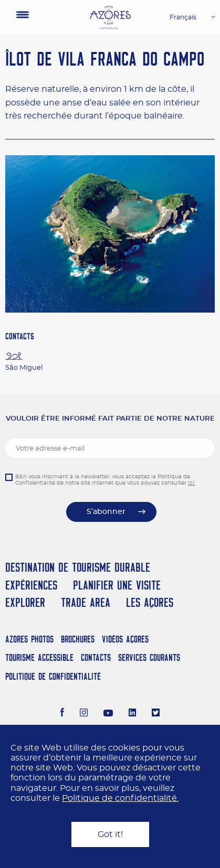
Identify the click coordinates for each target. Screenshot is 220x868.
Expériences (31, 585)
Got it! (110, 834)
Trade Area (86, 602)
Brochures (78, 639)
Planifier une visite (117, 585)
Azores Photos (29, 639)
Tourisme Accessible (39, 657)
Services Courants (149, 657)
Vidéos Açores (125, 639)
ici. (192, 483)
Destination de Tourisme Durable (78, 567)
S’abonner (106, 512)
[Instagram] (84, 714)
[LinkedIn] (133, 714)
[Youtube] (108, 714)
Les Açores (150, 602)
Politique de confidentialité (53, 676)
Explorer (25, 602)
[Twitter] (156, 714)
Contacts (96, 657)
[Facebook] (62, 714)
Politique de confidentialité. (120, 798)
